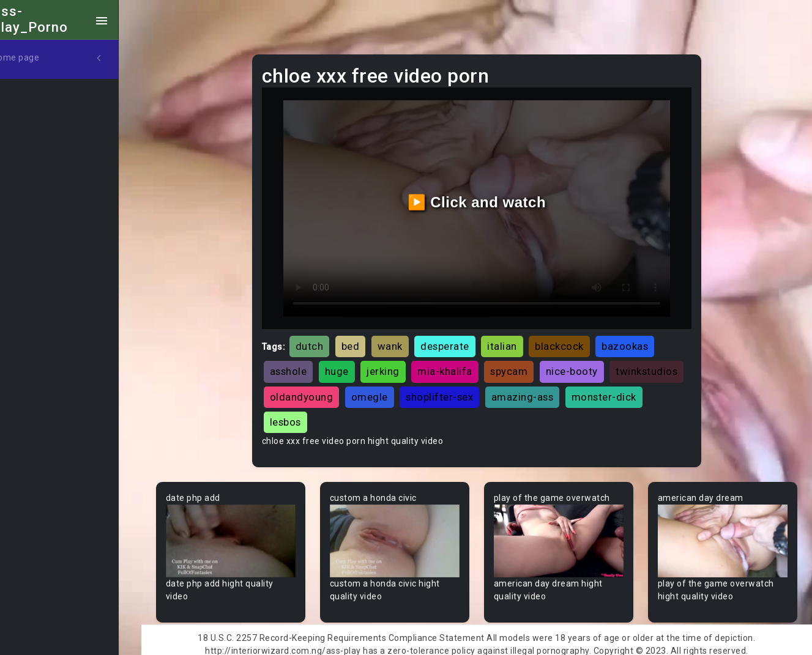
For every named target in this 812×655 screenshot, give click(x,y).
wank (405, 339)
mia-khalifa (460, 365)
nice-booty (587, 365)
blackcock (575, 339)
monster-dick (318, 415)
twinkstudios (316, 390)
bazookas (640, 339)
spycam (524, 365)
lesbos (383, 415)
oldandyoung (397, 390)
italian (517, 339)
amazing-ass (617, 390)
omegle (464, 390)
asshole (304, 365)
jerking (398, 365)
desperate (460, 339)
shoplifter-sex (535, 390)
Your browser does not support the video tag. (246, 532)
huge (352, 365)
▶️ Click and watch (486, 198)
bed (366, 339)
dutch (325, 339)
